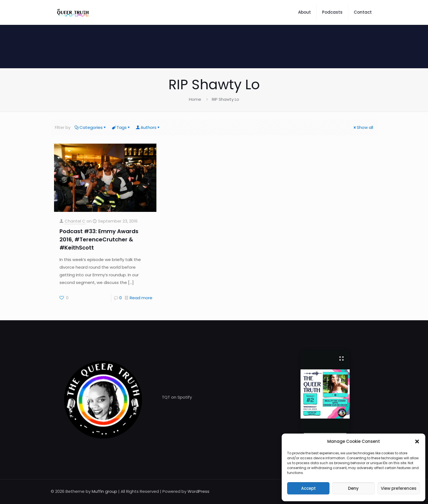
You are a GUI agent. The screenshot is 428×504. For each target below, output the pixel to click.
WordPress (198, 491)
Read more (141, 298)
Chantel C (75, 221)
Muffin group (104, 491)
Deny (353, 488)
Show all (363, 127)
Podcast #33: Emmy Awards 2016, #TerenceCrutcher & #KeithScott (99, 239)
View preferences (399, 488)
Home (195, 99)
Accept (308, 488)
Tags (121, 127)
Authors (148, 127)
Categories (91, 127)
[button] (417, 441)
